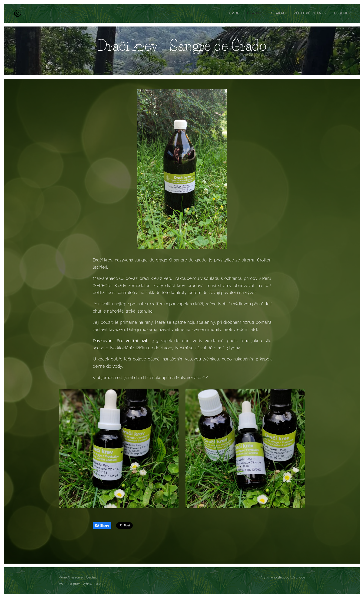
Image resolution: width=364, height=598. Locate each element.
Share (102, 525)
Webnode (298, 577)
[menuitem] (236, 13)
